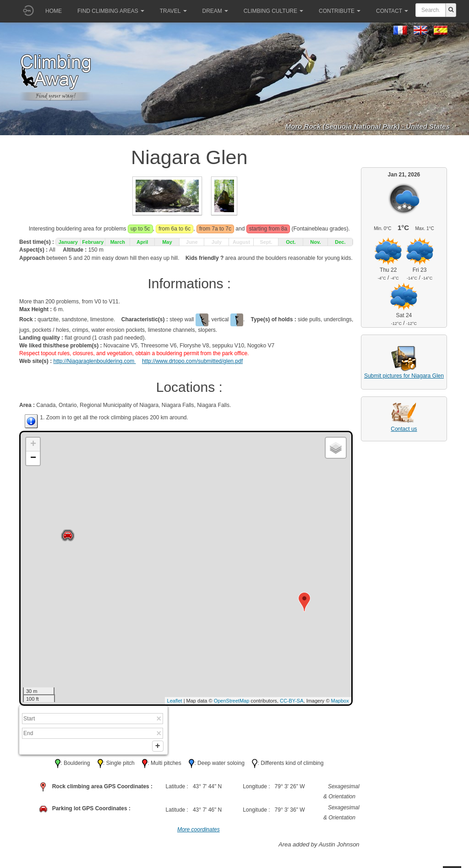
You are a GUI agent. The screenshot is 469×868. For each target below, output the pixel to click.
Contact (392, 11)
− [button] (33, 458)
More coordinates (199, 831)
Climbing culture (273, 11)
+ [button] (33, 445)
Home (54, 11)
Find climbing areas (111, 11)
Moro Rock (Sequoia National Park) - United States (368, 126)
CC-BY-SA (292, 701)
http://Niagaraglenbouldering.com (94, 361)
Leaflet (175, 701)
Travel (173, 11)
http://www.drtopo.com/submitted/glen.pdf (192, 361)
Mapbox (340, 701)
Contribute (340, 11)
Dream (215, 11)
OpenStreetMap (232, 701)
